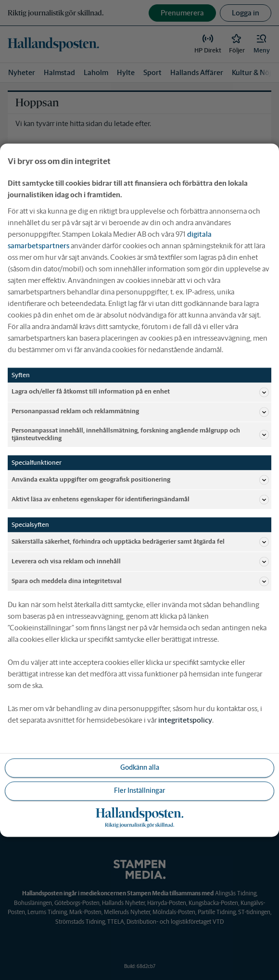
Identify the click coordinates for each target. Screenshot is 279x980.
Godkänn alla (140, 767)
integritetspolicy (185, 720)
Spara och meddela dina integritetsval (140, 581)
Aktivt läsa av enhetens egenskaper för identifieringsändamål (140, 499)
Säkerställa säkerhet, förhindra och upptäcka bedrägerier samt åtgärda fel (140, 542)
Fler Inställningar (139, 790)
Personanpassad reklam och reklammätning (140, 412)
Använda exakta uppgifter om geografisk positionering (140, 480)
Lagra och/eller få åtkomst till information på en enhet (140, 392)
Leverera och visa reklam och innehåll (140, 561)
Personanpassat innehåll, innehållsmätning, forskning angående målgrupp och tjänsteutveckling (140, 434)
